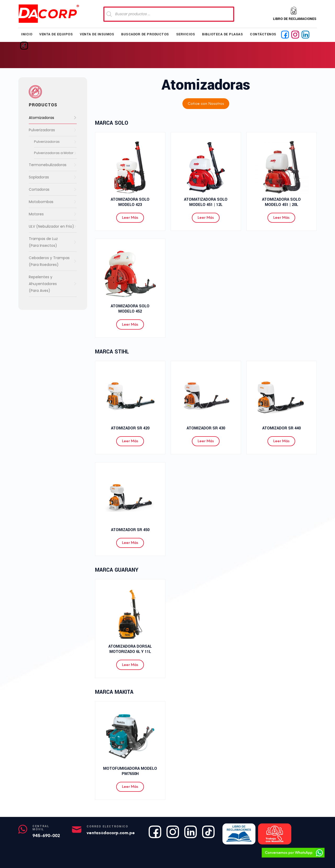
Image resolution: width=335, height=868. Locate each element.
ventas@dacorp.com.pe (111, 833)
